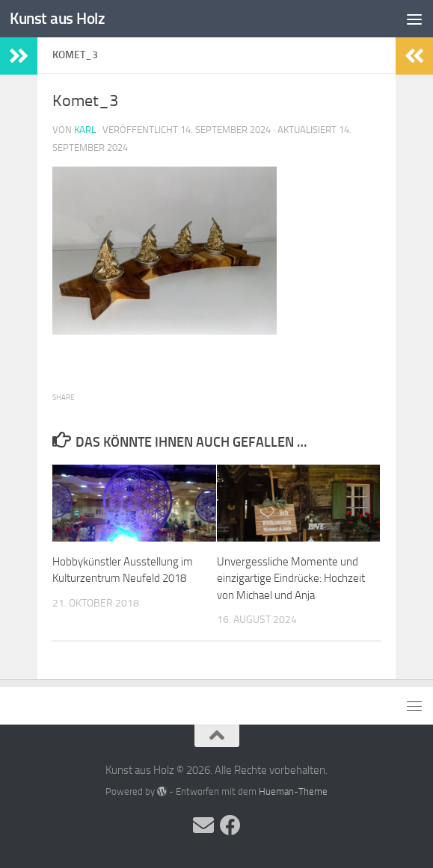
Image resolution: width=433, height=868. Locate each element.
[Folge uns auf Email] (203, 825)
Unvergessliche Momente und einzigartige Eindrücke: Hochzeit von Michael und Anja (291, 579)
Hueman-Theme (293, 791)
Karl (85, 130)
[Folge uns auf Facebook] (230, 825)
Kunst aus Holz (57, 18)
